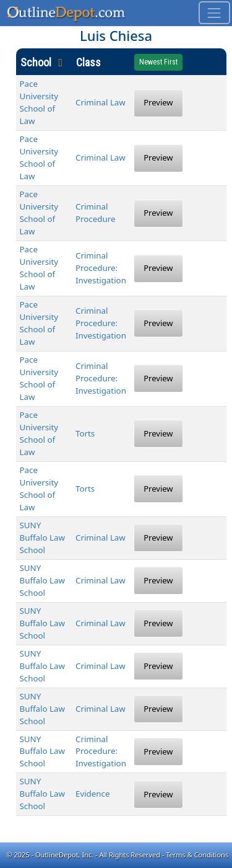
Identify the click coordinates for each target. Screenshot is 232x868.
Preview (158, 102)
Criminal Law (101, 102)
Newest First (158, 62)
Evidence (93, 794)
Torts (85, 433)
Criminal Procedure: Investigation (101, 268)
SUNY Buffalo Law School (42, 538)
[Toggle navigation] (214, 13)
